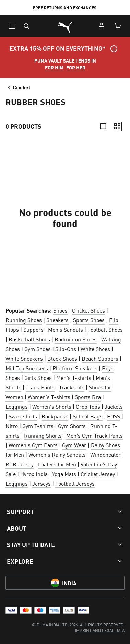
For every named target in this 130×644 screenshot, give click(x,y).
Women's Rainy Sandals (57, 454)
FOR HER (76, 67)
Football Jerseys (75, 483)
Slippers (33, 329)
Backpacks (55, 416)
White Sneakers (24, 358)
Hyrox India (35, 474)
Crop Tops (89, 406)
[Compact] (103, 126)
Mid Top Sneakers (27, 368)
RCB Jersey (20, 464)
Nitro (12, 426)
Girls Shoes (38, 377)
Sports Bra (88, 397)
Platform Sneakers (75, 368)
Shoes (60, 310)
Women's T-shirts (49, 397)
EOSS (114, 416)
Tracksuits (72, 387)
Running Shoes (24, 320)
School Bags (88, 416)
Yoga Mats (64, 474)
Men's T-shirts (74, 377)
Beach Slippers (100, 358)
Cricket (19, 87)
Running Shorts (43, 435)
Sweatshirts (23, 416)
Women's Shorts (52, 406)
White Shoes (95, 349)
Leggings (17, 406)
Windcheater (105, 454)
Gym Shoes (38, 349)
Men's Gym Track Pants (94, 435)
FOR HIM (54, 67)
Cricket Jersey (98, 474)
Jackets (114, 406)
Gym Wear (74, 445)
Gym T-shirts (38, 426)
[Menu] (12, 26)
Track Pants (40, 387)
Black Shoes (62, 358)
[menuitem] (100, 630)
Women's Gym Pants (32, 445)
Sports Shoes (89, 320)
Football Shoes (105, 329)
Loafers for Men (57, 464)
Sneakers (57, 320)
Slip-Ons (66, 349)
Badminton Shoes (76, 339)
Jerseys (42, 483)
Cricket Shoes (88, 310)
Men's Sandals (66, 329)
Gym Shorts (72, 426)
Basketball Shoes (29, 339)
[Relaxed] (117, 126)
